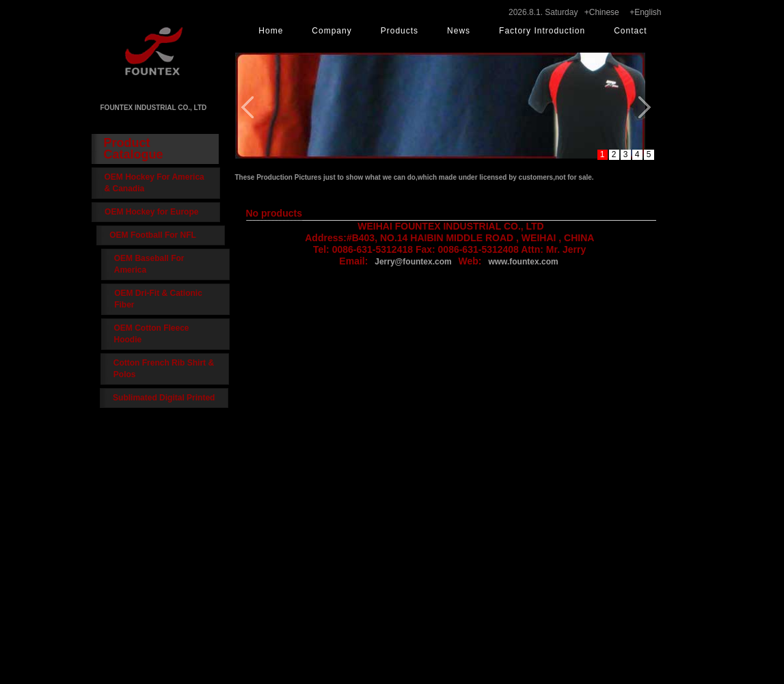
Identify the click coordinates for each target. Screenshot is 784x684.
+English (645, 12)
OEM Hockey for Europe (157, 212)
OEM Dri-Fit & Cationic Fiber (156, 299)
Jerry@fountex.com (413, 262)
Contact (630, 31)
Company (332, 31)
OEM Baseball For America (149, 264)
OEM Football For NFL (158, 235)
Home (271, 31)
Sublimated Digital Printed (160, 398)
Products (400, 31)
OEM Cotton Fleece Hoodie (148, 334)
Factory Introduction (542, 31)
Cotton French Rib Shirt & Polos (160, 369)
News (459, 31)
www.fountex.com (523, 262)
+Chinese (602, 12)
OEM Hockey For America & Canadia (154, 183)
